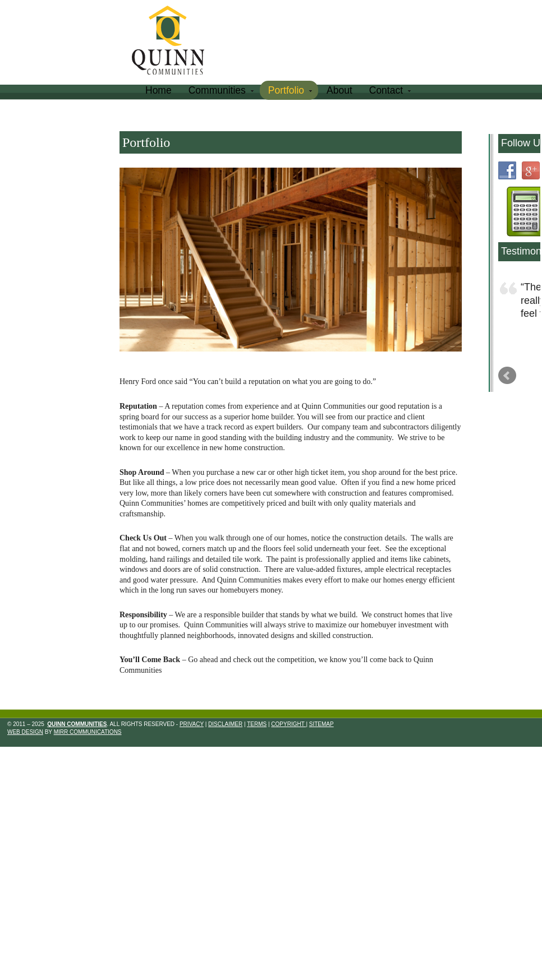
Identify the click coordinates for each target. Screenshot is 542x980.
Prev (507, 376)
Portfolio (289, 92)
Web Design (25, 732)
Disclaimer (225, 724)
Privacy (192, 724)
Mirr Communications (88, 732)
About (339, 90)
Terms (257, 724)
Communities (220, 92)
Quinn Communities (176, 42)
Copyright (288, 724)
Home (159, 90)
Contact (389, 92)
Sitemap (321, 724)
